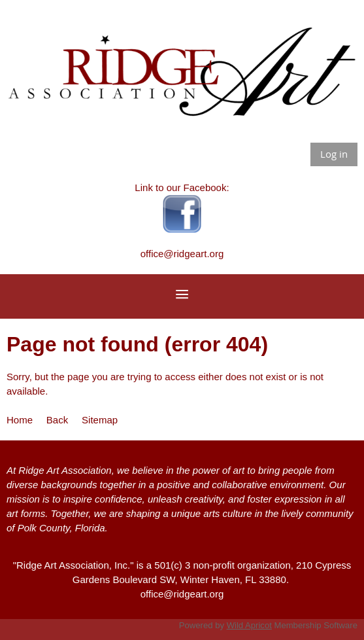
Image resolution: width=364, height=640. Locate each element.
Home (20, 420)
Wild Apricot (249, 625)
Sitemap (100, 420)
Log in (334, 154)
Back (57, 420)
